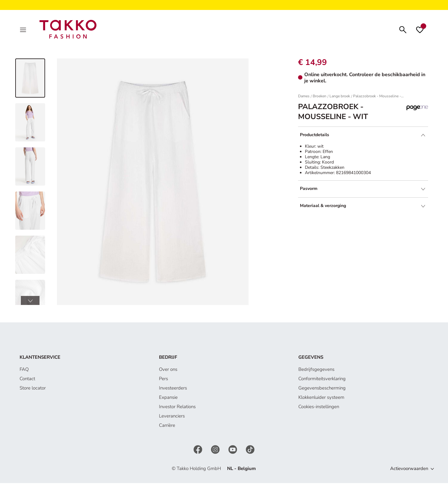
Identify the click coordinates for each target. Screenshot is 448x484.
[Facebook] (198, 450)
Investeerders (173, 389)
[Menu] (24, 30)
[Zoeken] (403, 30)
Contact (27, 380)
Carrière (167, 426)
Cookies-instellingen (319, 408)
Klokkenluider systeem (321, 399)
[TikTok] (250, 450)
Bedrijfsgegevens (316, 371)
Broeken (320, 97)
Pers (163, 380)
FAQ (24, 371)
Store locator (33, 389)
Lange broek (340, 97)
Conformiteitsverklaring (322, 380)
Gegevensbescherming (322, 389)
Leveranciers (172, 417)
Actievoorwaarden (409, 470)
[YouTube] (233, 450)
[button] (30, 302)
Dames (304, 97)
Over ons (168, 371)
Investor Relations (177, 408)
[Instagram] (216, 450)
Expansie (168, 399)
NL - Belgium (241, 470)
